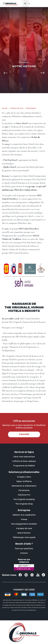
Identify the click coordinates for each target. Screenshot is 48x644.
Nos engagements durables (24, 524)
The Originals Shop (24, 504)
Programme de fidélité (24, 466)
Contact (24, 553)
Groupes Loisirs (24, 477)
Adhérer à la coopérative (24, 515)
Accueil (5, 108)
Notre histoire (24, 533)
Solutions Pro (24, 495)
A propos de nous (17, 108)
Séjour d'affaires (24, 481)
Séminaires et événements (24, 486)
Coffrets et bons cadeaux (24, 461)
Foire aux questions (24, 548)
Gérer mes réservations (24, 457)
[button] (6, 73)
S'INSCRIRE (24, 434)
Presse (24, 519)
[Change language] (26, 4)
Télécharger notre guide (24, 537)
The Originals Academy (24, 499)
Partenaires (24, 490)
